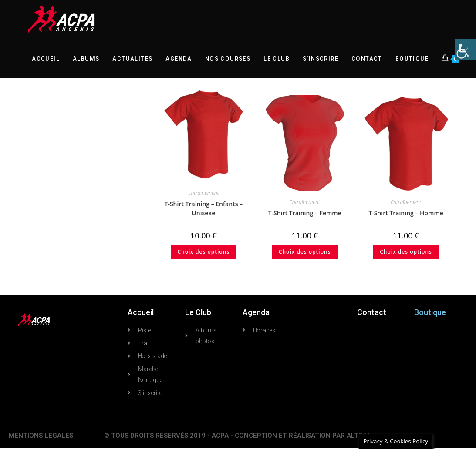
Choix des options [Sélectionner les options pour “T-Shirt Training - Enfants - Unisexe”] (203, 252)
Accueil (141, 312)
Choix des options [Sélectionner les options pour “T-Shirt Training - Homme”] (406, 252)
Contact (372, 312)
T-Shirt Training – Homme (406, 213)
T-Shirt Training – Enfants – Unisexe (203, 208)
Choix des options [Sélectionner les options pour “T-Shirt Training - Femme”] (305, 252)
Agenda (256, 312)
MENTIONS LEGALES (41, 436)
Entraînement (203, 193)
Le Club (198, 312)
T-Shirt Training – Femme (305, 213)
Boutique (430, 312)
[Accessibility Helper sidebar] (466, 50)
